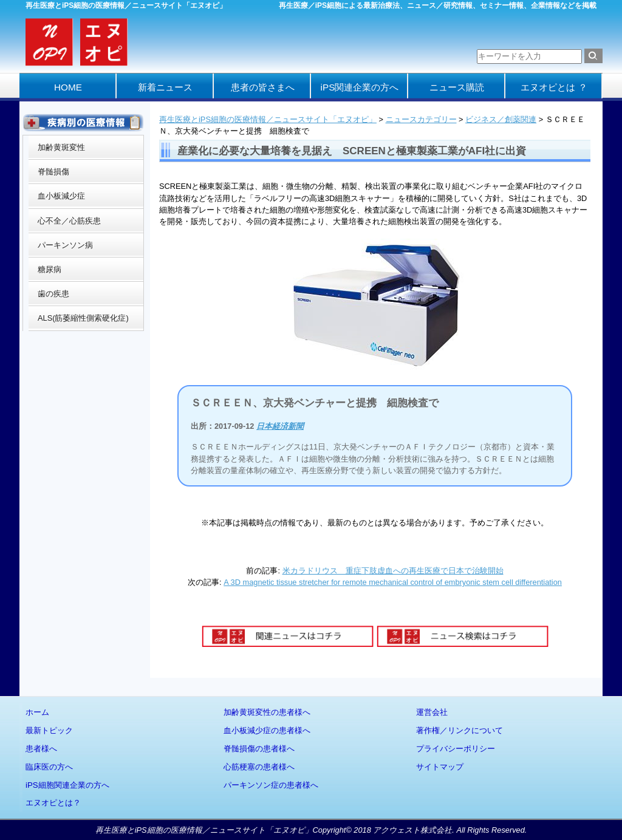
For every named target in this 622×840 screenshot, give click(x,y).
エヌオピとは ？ (554, 87)
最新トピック (49, 730)
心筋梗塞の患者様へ (259, 767)
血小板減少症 (61, 196)
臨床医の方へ (49, 767)
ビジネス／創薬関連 (501, 119)
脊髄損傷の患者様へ (259, 749)
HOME (68, 87)
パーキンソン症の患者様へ (271, 785)
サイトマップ (440, 767)
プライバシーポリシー (456, 749)
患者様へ (41, 749)
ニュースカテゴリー (421, 119)
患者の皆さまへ (263, 87)
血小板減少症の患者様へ (267, 730)
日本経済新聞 (280, 426)
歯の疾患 (53, 294)
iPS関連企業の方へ (360, 87)
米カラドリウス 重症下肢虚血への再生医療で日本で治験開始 (393, 571)
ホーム (37, 712)
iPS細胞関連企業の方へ (67, 785)
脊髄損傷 (53, 172)
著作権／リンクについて (460, 730)
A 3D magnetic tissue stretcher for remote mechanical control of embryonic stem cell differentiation (393, 582)
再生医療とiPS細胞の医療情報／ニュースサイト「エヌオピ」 (268, 119)
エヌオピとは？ (53, 803)
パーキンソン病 (65, 245)
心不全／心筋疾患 (69, 221)
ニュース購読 (457, 87)
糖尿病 (50, 269)
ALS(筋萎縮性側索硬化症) (83, 318)
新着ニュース (165, 87)
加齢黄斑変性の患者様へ (267, 712)
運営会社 (432, 712)
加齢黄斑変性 (61, 147)
